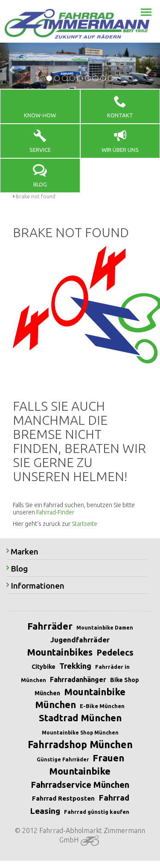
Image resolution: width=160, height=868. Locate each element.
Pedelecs (115, 652)
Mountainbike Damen (105, 628)
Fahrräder (50, 626)
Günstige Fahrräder (63, 759)
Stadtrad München (80, 718)
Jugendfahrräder (80, 640)
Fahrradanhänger (78, 679)
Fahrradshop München (80, 745)
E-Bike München (102, 706)
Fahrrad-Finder (55, 512)
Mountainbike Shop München (80, 733)
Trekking (75, 666)
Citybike (44, 667)
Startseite (84, 524)
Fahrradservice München (80, 785)
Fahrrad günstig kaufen (97, 812)
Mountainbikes (60, 652)
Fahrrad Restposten (63, 798)
